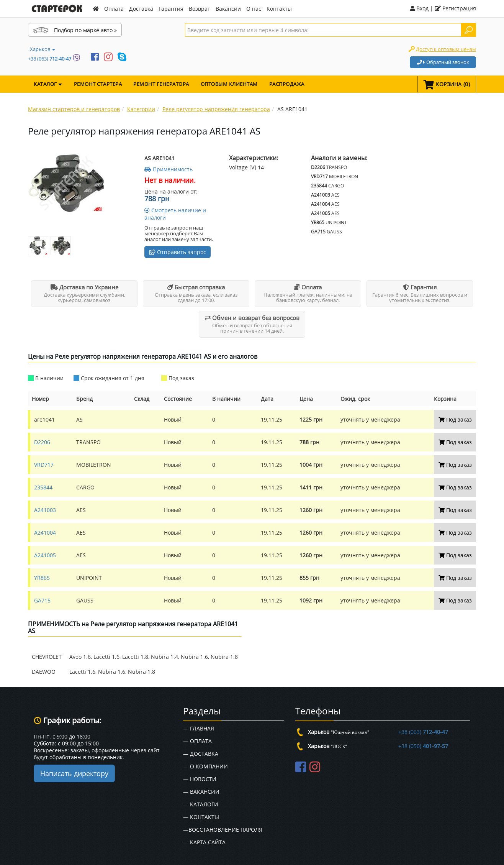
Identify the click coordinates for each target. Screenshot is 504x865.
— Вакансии (201, 792)
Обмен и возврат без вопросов (252, 318)
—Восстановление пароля (223, 830)
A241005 (45, 555)
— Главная (199, 728)
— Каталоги (201, 804)
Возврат (200, 9)
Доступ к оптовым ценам (446, 49)
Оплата (114, 9)
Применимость (169, 169)
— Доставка (201, 754)
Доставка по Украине (84, 287)
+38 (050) (423, 746)
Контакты (279, 9)
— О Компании (205, 766)
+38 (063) (50, 59)
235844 (43, 487)
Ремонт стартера (98, 84)
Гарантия (171, 9)
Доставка (141, 9)
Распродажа (287, 84)
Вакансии (228, 9)
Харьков (43, 49)
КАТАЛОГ (48, 84)
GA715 (42, 600)
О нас (254, 9)
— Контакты (201, 817)
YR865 (42, 578)
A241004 (45, 533)
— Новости (200, 779)
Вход (419, 8)
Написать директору (74, 773)
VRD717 (44, 465)
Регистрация (455, 8)
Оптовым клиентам (229, 84)
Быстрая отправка (196, 287)
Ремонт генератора (161, 84)
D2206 (42, 442)
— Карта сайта (204, 842)
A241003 (45, 510)
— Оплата (197, 741)
